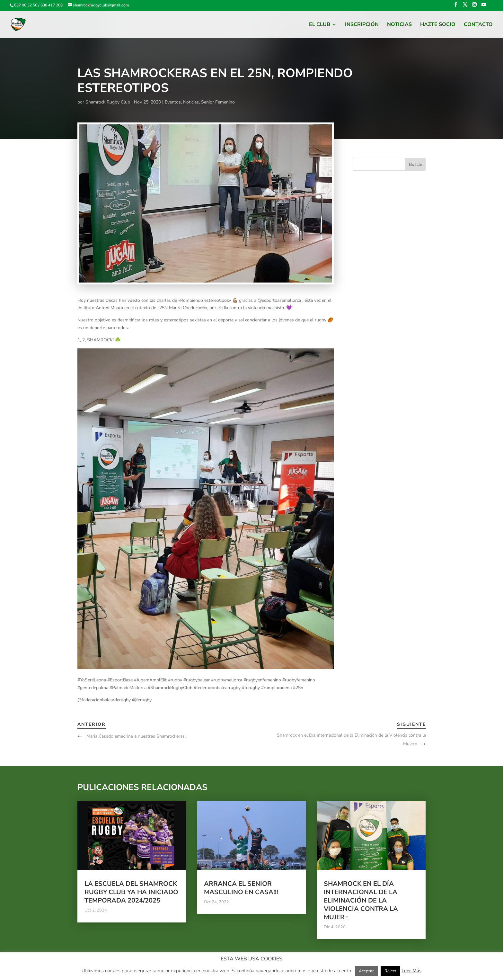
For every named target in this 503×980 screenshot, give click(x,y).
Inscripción (362, 25)
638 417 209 (52, 5)
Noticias (399, 25)
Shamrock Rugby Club (108, 102)
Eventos (173, 102)
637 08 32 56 (26, 5)
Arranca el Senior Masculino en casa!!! (241, 888)
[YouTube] (484, 7)
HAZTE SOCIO (438, 25)
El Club (320, 25)
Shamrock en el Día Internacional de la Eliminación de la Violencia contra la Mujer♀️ (361, 900)
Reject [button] (390, 971)
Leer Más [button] (411, 971)
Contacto (478, 25)
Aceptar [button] (366, 971)
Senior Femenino (218, 102)
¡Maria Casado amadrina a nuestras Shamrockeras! (136, 736)
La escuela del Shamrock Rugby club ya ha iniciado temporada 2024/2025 (131, 892)
